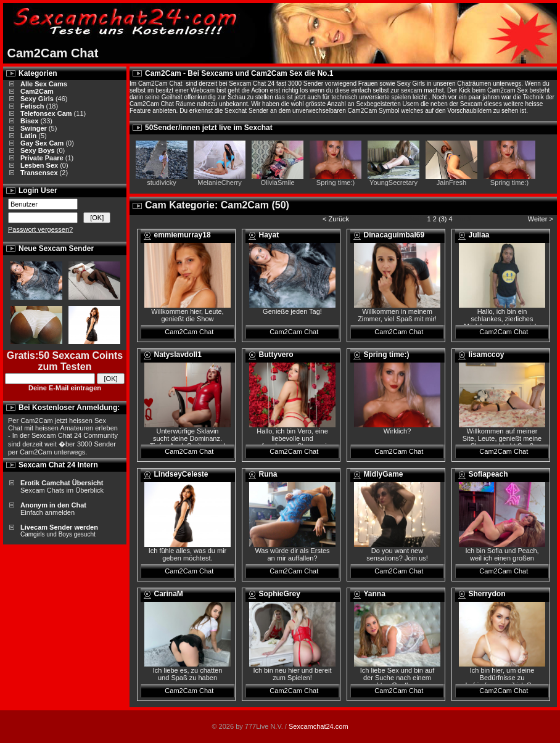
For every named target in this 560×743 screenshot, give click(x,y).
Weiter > (541, 219)
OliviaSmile (277, 183)
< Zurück (336, 219)
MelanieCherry (220, 183)
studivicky (162, 183)
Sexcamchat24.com (319, 726)
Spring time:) (336, 183)
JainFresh (451, 183)
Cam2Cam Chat (189, 332)
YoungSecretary (393, 183)
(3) (443, 219)
